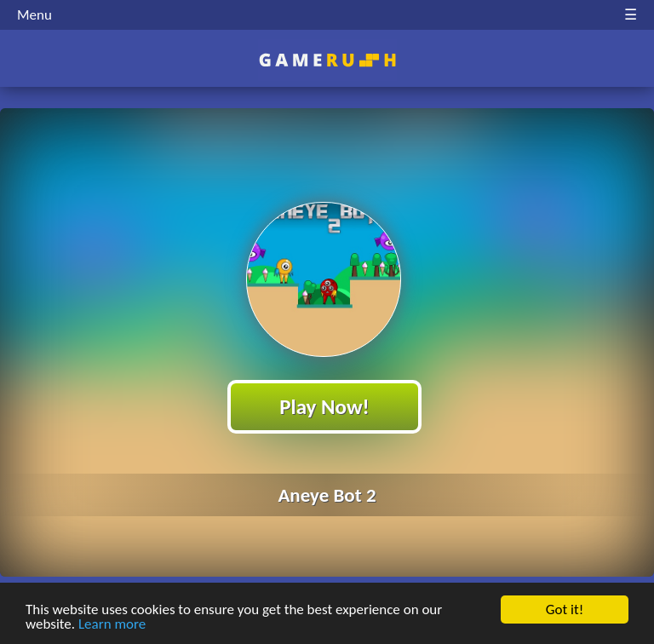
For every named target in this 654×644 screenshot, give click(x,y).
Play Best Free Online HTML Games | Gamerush (327, 60)
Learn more (112, 626)
